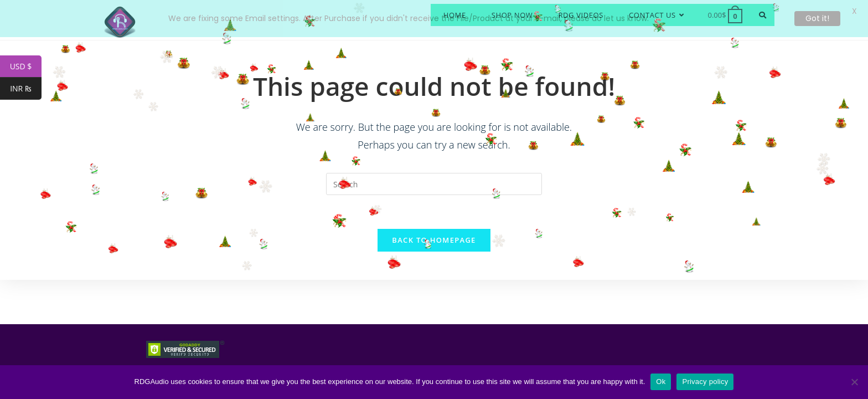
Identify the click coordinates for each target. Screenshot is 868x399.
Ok (661, 382)
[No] (854, 382)
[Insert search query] (434, 180)
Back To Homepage (434, 236)
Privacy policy (705, 382)
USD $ (26, 66)
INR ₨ (26, 89)
